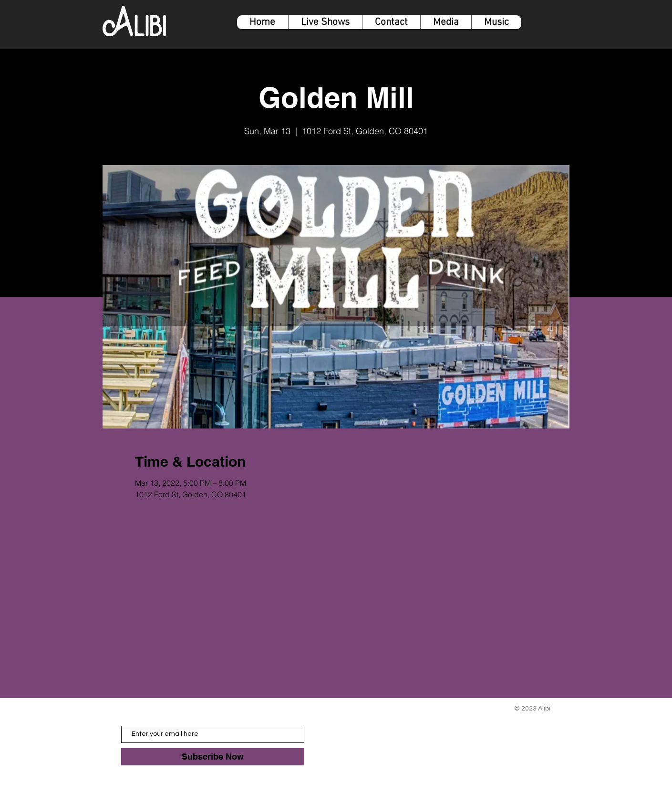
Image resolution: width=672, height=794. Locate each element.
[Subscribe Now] (213, 757)
